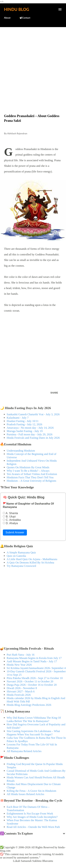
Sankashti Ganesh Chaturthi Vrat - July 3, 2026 (33, 414)
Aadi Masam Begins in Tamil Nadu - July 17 (32, 661)
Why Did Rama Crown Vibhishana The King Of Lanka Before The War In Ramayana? (34, 719)
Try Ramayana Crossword (21, 566)
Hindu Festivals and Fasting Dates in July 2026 (33, 438)
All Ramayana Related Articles (24, 751)
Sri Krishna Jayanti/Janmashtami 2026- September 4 (36, 668)
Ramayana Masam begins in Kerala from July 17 (34, 658)
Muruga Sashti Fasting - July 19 (25, 431)
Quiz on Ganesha (16, 556)
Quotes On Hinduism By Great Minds (28, 467)
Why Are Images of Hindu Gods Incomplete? (32, 817)
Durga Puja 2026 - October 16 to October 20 (32, 685)
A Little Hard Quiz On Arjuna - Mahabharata (32, 559)
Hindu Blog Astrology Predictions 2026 (29, 705)
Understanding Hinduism (21, 451)
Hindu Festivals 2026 (19, 695)
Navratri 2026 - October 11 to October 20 (30, 681)
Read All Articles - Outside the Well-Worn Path (33, 827)
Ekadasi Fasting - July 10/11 (23, 421)
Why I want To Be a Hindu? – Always (28, 471)
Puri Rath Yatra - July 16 (21, 655)
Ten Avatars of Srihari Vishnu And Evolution (32, 474)
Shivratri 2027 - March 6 (21, 691)
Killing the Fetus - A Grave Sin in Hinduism (31, 791)
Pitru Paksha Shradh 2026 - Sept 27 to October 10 (35, 678)
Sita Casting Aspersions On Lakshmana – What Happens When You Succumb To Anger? (33, 733)
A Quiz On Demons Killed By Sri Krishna (30, 563)
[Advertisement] (33, 63)
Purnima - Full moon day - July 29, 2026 (30, 434)
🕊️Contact (25, 18)
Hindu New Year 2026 (19, 665)
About (7, 18)
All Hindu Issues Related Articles (25, 794)
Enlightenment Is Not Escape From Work (30, 814)
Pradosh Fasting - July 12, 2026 (24, 424)
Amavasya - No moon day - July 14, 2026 (30, 428)
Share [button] (54, 393)
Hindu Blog (17, 9)
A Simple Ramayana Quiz (21, 552)
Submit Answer (15, 532)
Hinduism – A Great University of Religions (31, 481)
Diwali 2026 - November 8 (22, 688)
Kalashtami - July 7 (18, 418)
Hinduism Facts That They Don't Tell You (30, 477)
